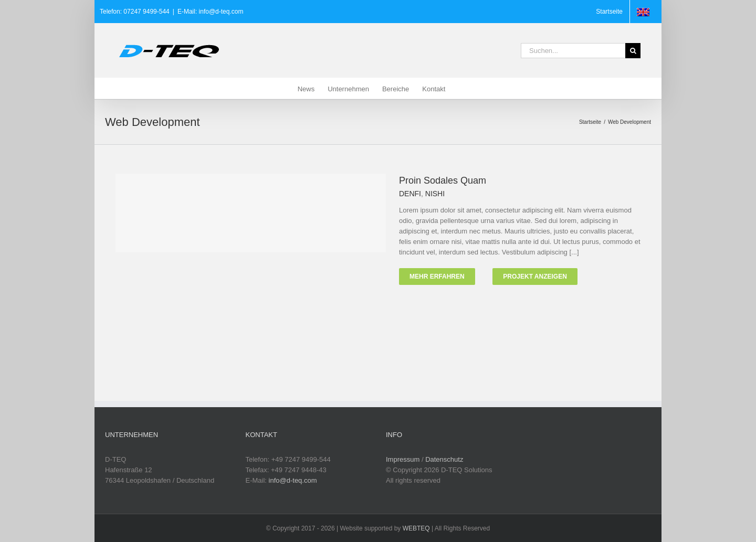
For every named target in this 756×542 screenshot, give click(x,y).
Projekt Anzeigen (535, 277)
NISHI (435, 194)
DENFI (410, 194)
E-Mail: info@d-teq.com (211, 12)
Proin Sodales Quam (443, 180)
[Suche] (633, 51)
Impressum (403, 459)
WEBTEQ (416, 528)
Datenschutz (444, 459)
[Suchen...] (573, 51)
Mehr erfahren (437, 277)
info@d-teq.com (293, 480)
